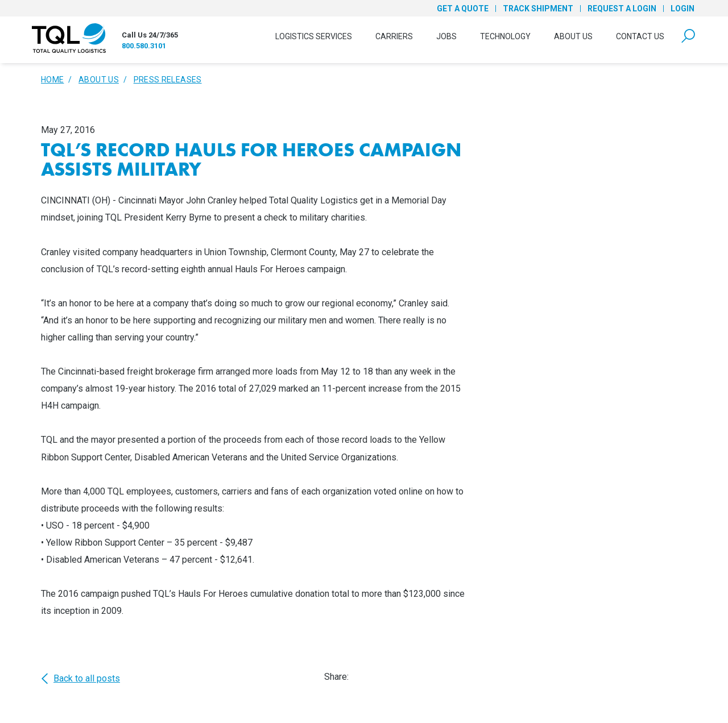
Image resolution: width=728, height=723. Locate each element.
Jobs (446, 36)
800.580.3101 (144, 46)
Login (682, 9)
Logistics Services (314, 36)
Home (52, 80)
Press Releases (168, 80)
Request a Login (622, 9)
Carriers (394, 36)
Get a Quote (463, 9)
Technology (505, 36)
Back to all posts (80, 679)
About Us (573, 36)
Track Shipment (538, 9)
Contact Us (640, 36)
